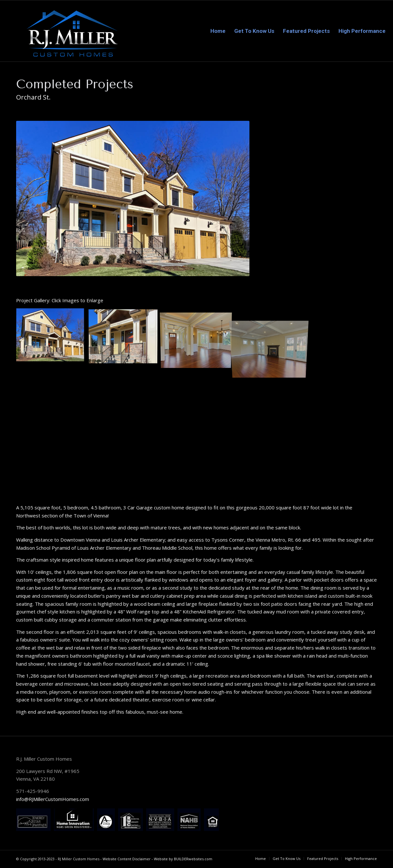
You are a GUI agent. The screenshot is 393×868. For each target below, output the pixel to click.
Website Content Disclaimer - (128, 859)
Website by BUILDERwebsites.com (183, 859)
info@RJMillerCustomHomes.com (53, 799)
